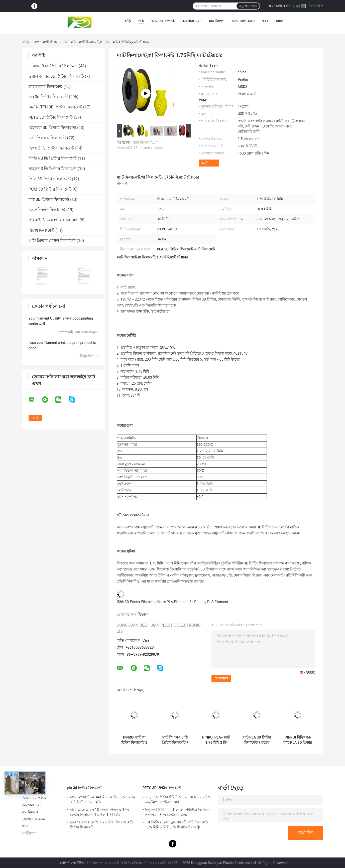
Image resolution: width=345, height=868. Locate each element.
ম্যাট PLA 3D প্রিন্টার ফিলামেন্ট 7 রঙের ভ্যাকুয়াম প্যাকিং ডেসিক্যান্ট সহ (257, 740)
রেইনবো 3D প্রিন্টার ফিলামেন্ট (52, 128)
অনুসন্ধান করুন (248, 6)
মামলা (280, 21)
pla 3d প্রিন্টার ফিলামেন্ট (48, 97)
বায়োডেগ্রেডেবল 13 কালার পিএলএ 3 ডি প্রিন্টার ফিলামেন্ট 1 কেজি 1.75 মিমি (99, 812)
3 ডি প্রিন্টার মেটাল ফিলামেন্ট (52, 241)
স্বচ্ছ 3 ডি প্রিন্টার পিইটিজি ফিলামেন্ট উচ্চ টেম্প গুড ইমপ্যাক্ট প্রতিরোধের (178, 800)
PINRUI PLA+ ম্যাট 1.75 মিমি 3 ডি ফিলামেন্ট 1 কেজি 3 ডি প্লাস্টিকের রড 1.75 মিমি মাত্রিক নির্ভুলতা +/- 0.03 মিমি (216, 740)
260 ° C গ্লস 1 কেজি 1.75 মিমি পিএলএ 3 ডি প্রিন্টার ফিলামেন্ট (102, 825)
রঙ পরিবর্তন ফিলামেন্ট (47, 210)
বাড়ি (128, 21)
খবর (265, 21)
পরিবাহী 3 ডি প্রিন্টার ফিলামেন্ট (54, 220)
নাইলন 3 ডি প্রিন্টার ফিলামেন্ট (53, 169)
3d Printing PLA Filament (209, 602)
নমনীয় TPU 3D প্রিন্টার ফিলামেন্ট (55, 107)
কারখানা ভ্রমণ (192, 21)
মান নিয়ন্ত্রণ (217, 21)
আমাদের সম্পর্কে (163, 21)
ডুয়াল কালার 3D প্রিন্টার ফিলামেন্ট (56, 76)
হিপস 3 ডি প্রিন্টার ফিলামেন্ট (51, 148)
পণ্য (141, 21)
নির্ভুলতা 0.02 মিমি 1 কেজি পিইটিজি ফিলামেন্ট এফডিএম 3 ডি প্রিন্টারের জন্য (178, 812)
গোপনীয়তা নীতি (72, 863)
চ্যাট (205, 163)
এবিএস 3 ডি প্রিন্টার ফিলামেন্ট (53, 66)
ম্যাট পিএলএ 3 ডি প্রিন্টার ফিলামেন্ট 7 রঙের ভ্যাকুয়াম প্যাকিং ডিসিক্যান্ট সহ (175, 740)
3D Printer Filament (140, 602)
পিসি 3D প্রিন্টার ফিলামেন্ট (50, 179)
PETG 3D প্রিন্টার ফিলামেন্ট (51, 117)
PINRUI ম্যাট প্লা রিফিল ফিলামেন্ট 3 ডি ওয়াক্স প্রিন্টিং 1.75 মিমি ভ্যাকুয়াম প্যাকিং (134, 740)
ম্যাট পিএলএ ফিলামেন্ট (59, 42)
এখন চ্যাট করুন (279, 6)
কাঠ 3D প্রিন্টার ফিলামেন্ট (49, 199)
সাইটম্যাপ (29, 833)
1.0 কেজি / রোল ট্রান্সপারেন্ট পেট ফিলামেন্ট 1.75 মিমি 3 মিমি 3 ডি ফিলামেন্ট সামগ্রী (177, 825)
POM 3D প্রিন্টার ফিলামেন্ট (50, 189)
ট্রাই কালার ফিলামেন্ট (46, 87)
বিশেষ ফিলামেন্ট (42, 230)
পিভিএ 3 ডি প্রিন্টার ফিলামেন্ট (53, 158)
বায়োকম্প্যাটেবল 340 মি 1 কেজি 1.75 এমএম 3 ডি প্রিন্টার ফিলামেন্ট (103, 800)
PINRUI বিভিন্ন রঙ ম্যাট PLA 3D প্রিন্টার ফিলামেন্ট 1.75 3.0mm (298, 740)
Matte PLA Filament (172, 602)
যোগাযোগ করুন (243, 21)
